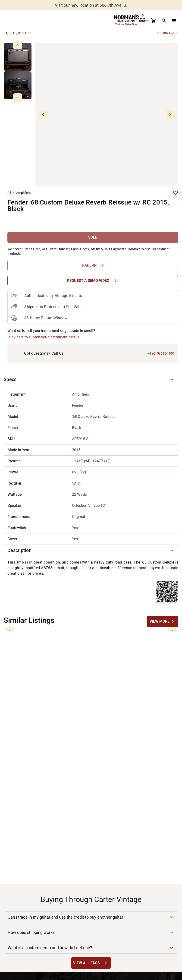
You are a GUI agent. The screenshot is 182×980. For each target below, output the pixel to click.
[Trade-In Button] (93, 265)
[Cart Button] (154, 21)
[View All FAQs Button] (91, 963)
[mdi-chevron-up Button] (17, 45)
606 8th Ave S (167, 33)
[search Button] (164, 21)
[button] (91, 379)
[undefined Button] (163, 621)
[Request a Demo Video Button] (93, 281)
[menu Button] (174, 21)
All (9, 193)
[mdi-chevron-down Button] (17, 98)
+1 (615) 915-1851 (161, 353)
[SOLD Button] (93, 237)
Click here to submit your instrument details (44, 337)
